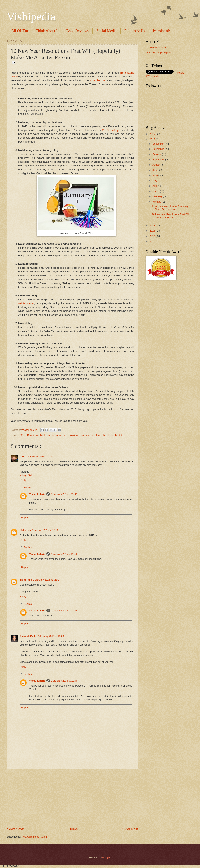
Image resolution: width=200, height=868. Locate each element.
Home (73, 829)
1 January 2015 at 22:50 (64, 554)
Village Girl (26, 475)
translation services (163, 56)
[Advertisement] (72, 798)
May (155, 181)
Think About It (47, 31)
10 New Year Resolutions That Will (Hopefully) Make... (171, 216)
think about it (115, 435)
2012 (153, 236)
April (155, 186)
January (157, 202)
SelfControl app (111, 130)
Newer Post (16, 829)
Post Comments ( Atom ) (35, 837)
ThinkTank (26, 580)
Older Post (130, 829)
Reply (23, 480)
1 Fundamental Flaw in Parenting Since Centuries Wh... (170, 208)
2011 (153, 241)
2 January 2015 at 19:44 (64, 611)
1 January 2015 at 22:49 (64, 494)
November (158, 149)
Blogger (106, 857)
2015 (23, 435)
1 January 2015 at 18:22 (45, 530)
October (157, 154)
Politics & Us (135, 31)
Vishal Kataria (30, 430)
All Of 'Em (20, 31)
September (159, 160)
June (155, 175)
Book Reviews (77, 31)
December (158, 144)
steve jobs (101, 435)
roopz (23, 456)
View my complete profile (159, 52)
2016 (153, 134)
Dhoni (31, 435)
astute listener (26, 303)
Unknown (25, 530)
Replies (28, 487)
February (158, 196)
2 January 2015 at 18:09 (51, 636)
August (157, 165)
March (156, 191)
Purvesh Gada (28, 636)
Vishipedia (31, 16)
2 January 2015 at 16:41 (46, 580)
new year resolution (67, 435)
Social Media (106, 31)
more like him (97, 80)
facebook (41, 435)
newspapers (87, 435)
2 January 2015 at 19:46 (64, 681)
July (155, 170)
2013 (153, 231)
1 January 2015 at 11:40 (41, 456)
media (51, 435)
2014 (153, 226)
